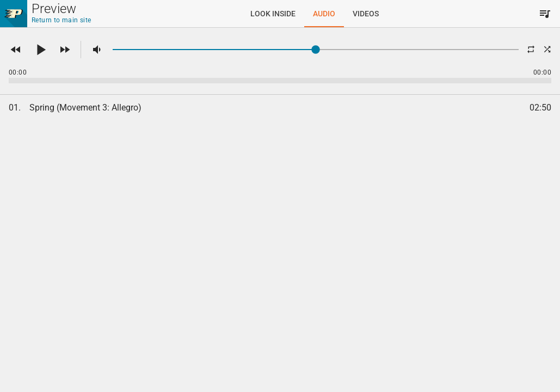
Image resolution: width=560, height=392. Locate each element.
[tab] (273, 14)
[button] (16, 50)
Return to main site (61, 20)
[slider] (316, 50)
